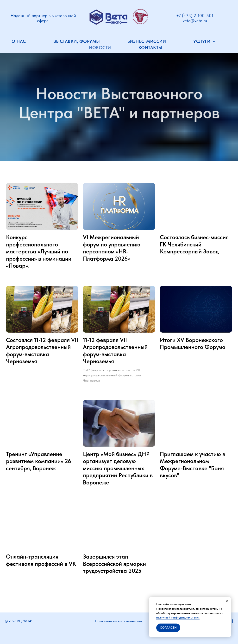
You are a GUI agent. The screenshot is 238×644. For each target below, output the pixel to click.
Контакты (150, 48)
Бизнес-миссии (147, 41)
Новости (100, 48)
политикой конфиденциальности (178, 618)
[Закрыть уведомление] (227, 601)
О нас (19, 41)
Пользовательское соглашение (119, 621)
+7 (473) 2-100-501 (195, 16)
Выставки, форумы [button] (77, 41)
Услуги (203, 41)
